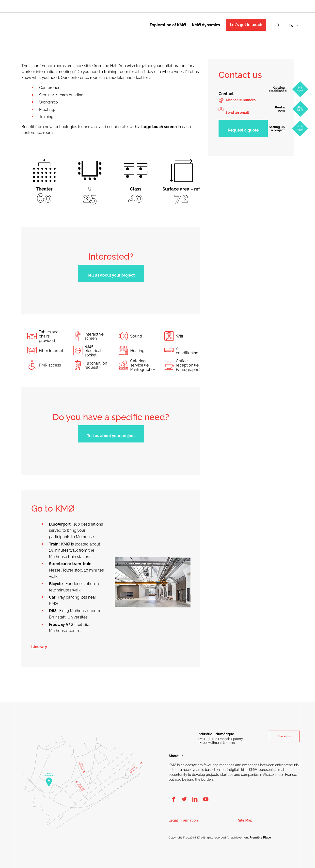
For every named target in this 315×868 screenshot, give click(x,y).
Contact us (284, 736)
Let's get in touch (246, 25)
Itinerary (39, 647)
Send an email (237, 113)
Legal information (183, 820)
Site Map (245, 820)
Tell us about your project (111, 275)
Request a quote (243, 130)
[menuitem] (293, 26)
